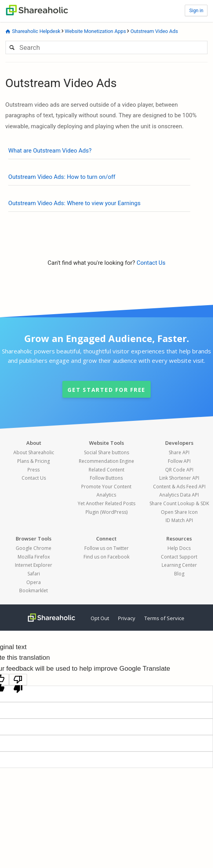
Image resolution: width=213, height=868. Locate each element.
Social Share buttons (106, 452)
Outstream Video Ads (154, 31)
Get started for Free (106, 390)
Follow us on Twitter (106, 548)
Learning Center (179, 565)
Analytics (106, 495)
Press (34, 470)
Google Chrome (34, 548)
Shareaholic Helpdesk (36, 31)
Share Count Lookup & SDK (179, 503)
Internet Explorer (34, 565)
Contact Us (151, 263)
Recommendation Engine (106, 461)
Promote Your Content (106, 487)
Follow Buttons (106, 478)
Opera (34, 582)
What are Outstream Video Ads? (50, 151)
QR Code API (179, 470)
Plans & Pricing (34, 461)
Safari (34, 574)
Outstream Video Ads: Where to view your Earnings (74, 203)
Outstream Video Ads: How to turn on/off (62, 177)
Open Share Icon (179, 512)
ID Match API (179, 520)
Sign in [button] (196, 11)
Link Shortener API (179, 478)
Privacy (127, 618)
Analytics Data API (179, 495)
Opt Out (100, 618)
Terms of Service (164, 618)
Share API (179, 452)
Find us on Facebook (106, 557)
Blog (179, 574)
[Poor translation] (18, 680)
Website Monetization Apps (95, 31)
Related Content (106, 470)
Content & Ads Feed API (179, 487)
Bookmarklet (34, 590)
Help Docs (179, 548)
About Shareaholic (34, 452)
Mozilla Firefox (34, 557)
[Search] (107, 47)
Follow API (179, 461)
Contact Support (179, 557)
